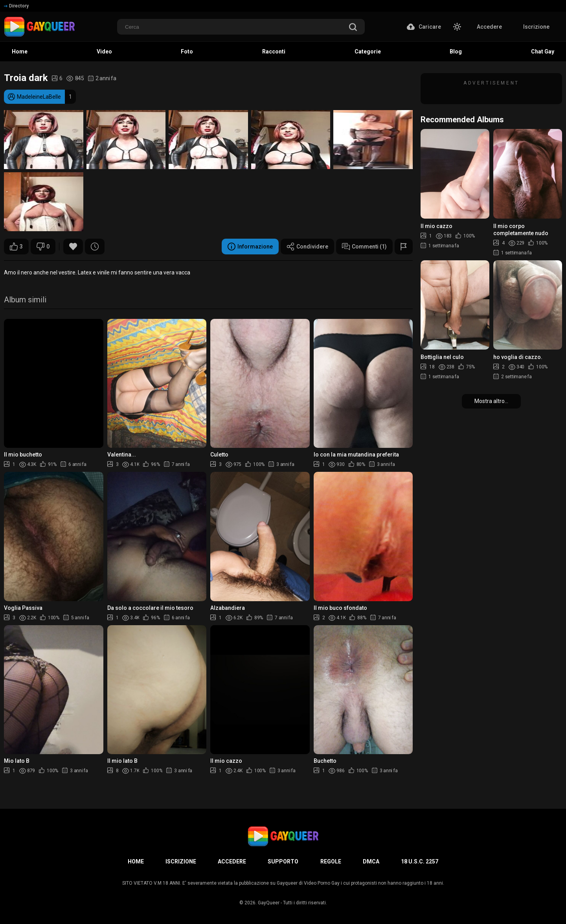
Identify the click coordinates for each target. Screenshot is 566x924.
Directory (16, 6)
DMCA (371, 861)
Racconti (274, 52)
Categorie (368, 52)
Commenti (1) (364, 247)
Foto (187, 52)
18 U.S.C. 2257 (420, 861)
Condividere (307, 247)
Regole (331, 861)
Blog (456, 52)
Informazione (250, 247)
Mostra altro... (491, 401)
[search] (353, 28)
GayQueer (269, 903)
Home (20, 52)
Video (104, 52)
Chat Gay (543, 52)
